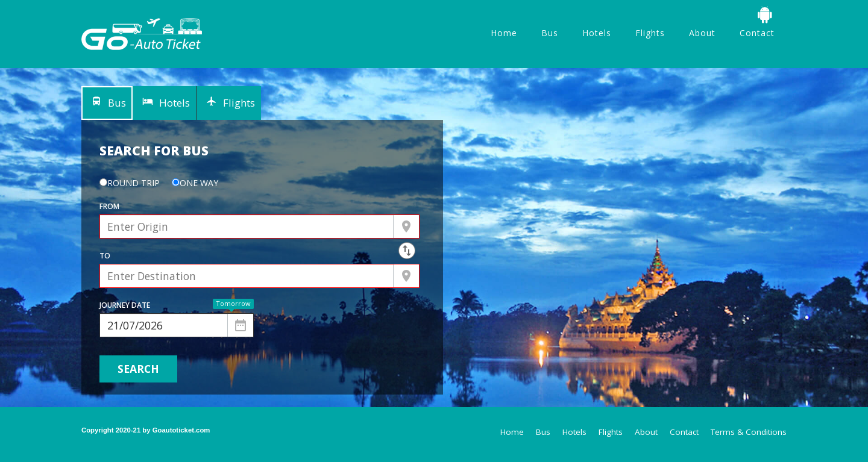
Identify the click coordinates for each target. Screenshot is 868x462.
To (105, 256)
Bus (550, 33)
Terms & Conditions (749, 432)
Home (504, 33)
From (109, 206)
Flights (650, 33)
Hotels (597, 33)
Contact (757, 33)
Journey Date (125, 305)
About (702, 33)
